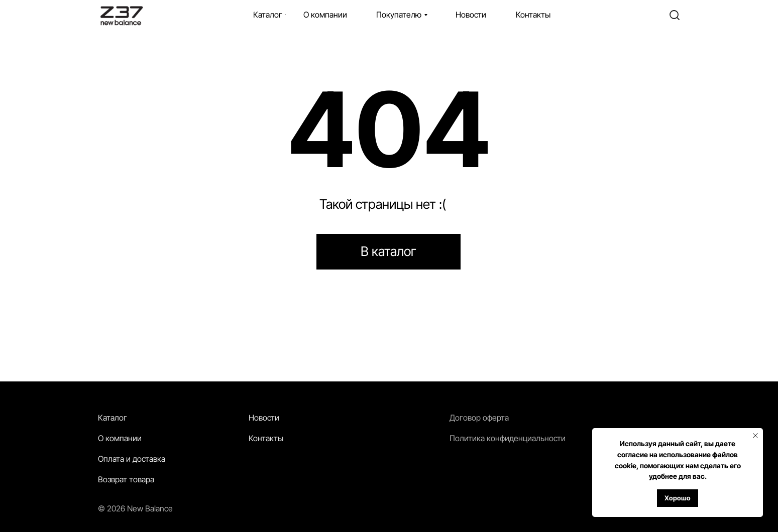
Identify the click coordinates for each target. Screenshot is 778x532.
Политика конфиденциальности (508, 438)
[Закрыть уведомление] (755, 436)
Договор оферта (479, 418)
